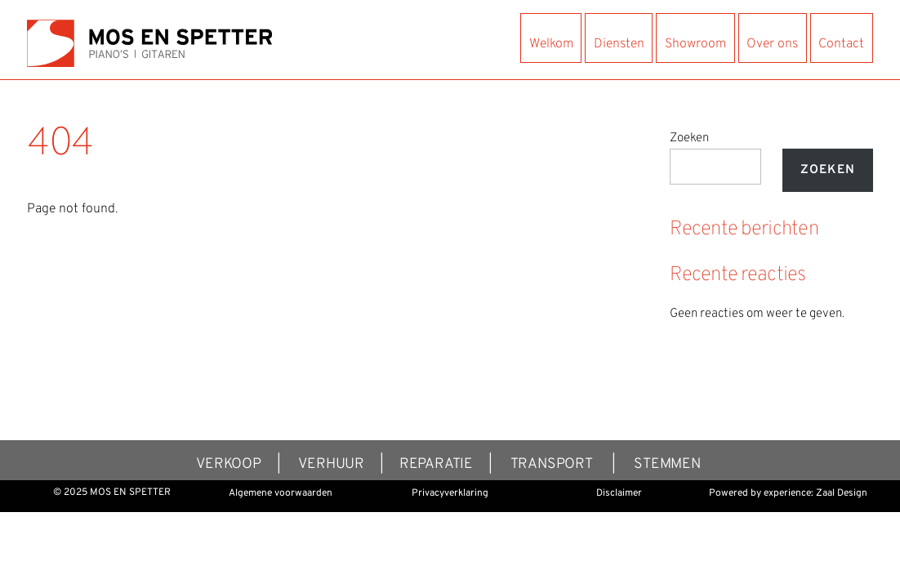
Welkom (551, 44)
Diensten (619, 44)
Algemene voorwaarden (281, 493)
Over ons (772, 44)
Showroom (695, 44)
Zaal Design (842, 493)
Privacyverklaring (450, 493)
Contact (841, 44)
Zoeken (689, 138)
